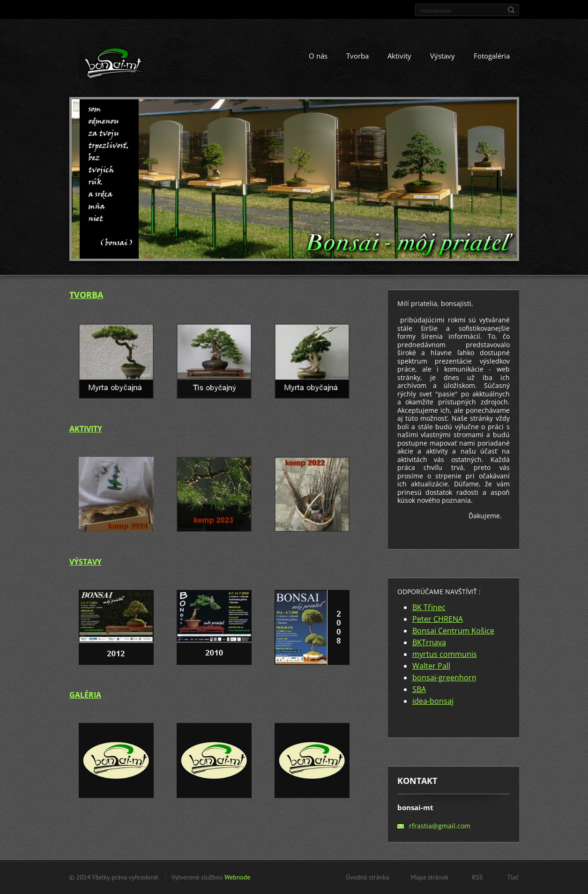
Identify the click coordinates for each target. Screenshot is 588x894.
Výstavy (443, 56)
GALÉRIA (85, 695)
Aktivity (399, 56)
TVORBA (86, 295)
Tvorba (357, 56)
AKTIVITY (86, 429)
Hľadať (511, 10)
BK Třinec (429, 607)
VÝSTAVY (86, 562)
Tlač (513, 877)
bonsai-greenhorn (444, 678)
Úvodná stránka (368, 877)
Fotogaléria (492, 56)
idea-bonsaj (433, 701)
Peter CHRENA (438, 619)
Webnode (237, 877)
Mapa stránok (430, 877)
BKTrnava (429, 642)
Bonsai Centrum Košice (453, 631)
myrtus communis (445, 654)
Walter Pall (431, 666)
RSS (477, 877)
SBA (419, 689)
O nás (318, 56)
